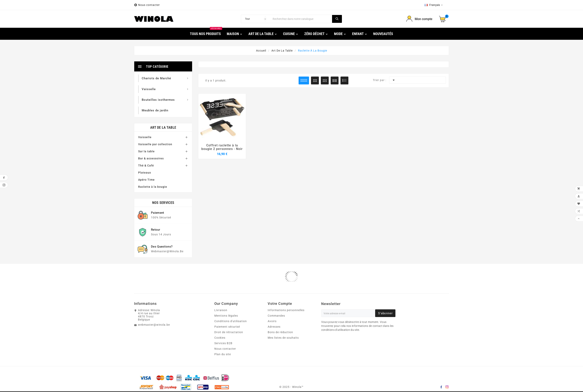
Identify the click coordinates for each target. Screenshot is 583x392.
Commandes (276, 316)
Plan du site (223, 354)
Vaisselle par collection (155, 144)
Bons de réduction (280, 332)
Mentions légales (226, 316)
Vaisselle (145, 137)
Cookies (220, 338)
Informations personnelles (286, 310)
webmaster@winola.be (154, 325)
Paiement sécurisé (227, 327)
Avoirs (272, 321)
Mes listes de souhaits (283, 338)
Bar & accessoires (151, 158)
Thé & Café (146, 165)
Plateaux (145, 173)
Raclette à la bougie (153, 187)
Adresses (274, 327)
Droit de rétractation (229, 332)
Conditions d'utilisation (231, 321)
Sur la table (146, 151)
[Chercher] (301, 19)
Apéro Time (146, 180)
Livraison (221, 310)
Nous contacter (149, 5)
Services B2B (223, 343)
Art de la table (163, 127)
